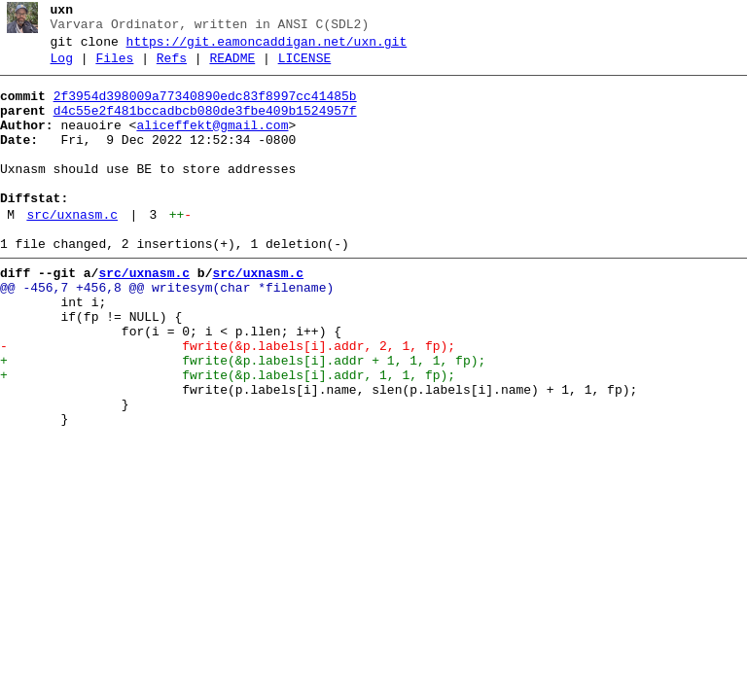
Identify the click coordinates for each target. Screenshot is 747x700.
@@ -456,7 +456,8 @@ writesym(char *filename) (167, 332)
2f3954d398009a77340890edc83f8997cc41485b (205, 108)
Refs (172, 67)
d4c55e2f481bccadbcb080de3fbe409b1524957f (205, 125)
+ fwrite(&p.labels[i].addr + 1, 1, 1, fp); (243, 419)
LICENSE (305, 67)
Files (114, 67)
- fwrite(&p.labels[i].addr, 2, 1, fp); (228, 402)
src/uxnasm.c (72, 250)
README (232, 67)
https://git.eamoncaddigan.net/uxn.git (267, 48)
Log (62, 67)
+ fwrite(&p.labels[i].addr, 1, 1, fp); (228, 437)
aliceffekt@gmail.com (212, 143)
